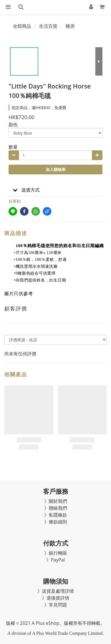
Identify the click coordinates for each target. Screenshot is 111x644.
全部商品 (22, 26)
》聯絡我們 (56, 508)
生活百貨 (48, 26)
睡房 (70, 26)
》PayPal (55, 560)
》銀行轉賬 (56, 553)
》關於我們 (56, 501)
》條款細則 (56, 522)
